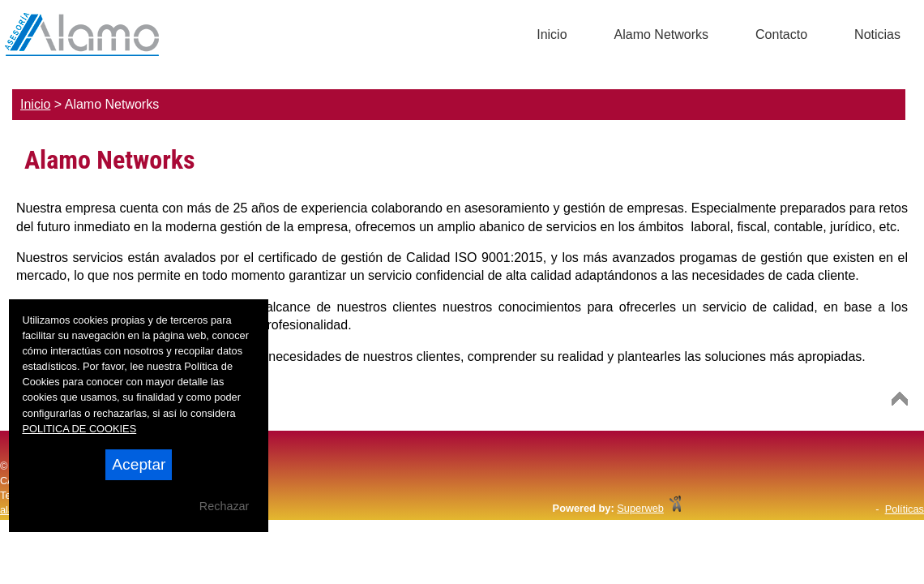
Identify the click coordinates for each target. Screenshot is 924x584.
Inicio (35, 104)
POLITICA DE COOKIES (79, 429)
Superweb (640, 508)
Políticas (905, 509)
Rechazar (225, 506)
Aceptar (139, 464)
